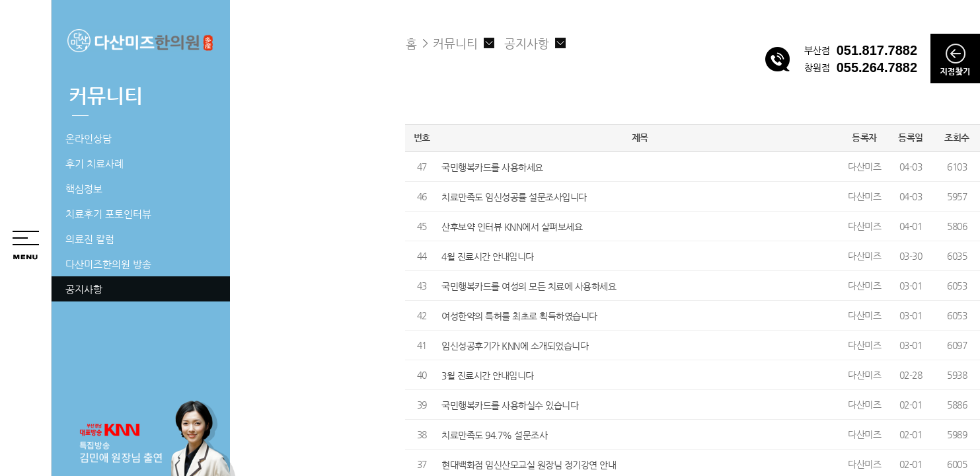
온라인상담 (89, 139)
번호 (422, 138)
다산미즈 (864, 167)
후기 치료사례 (94, 164)
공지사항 (84, 289)
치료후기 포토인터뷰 (108, 214)
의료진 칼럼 (90, 239)
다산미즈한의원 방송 (108, 264)
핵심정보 (84, 189)
